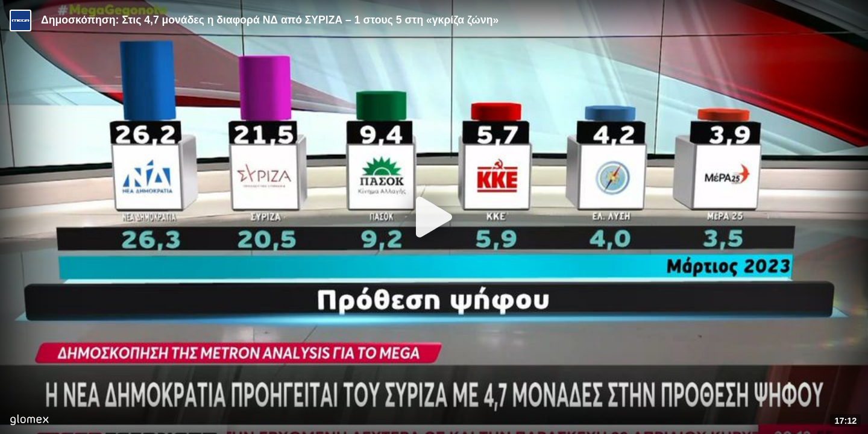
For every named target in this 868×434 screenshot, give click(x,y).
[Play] (434, 217)
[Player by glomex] (29, 421)
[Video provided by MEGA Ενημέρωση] (20, 20)
